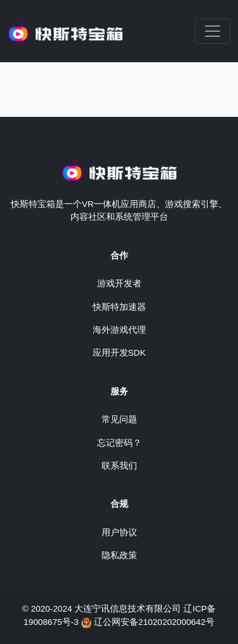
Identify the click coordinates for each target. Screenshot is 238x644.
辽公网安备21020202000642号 (154, 622)
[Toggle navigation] (213, 31)
